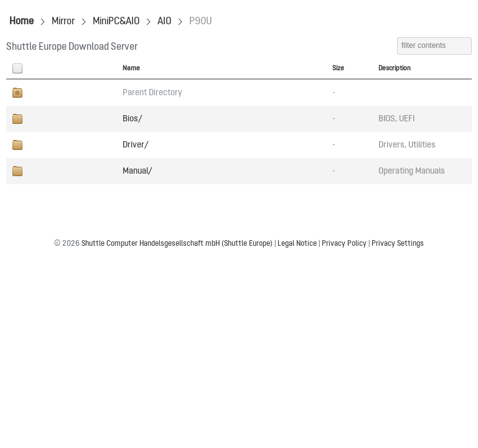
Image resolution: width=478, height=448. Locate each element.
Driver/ (135, 145)
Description (395, 68)
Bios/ (132, 119)
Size (338, 68)
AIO (164, 22)
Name (131, 68)
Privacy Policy (344, 244)
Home (21, 22)
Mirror (63, 22)
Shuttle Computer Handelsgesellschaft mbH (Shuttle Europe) (177, 244)
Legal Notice (297, 244)
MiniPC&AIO (116, 22)
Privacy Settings (398, 244)
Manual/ (137, 171)
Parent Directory (152, 93)
